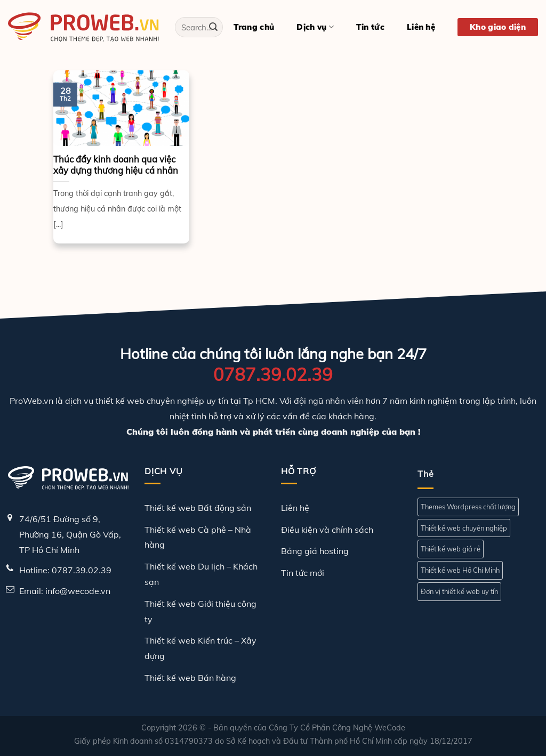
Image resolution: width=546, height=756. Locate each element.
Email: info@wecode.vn (65, 591)
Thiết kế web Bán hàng (190, 678)
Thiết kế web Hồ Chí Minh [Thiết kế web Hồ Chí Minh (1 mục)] (460, 570)
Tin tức (370, 27)
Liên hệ (421, 27)
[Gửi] (213, 27)
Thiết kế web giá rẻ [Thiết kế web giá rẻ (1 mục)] (451, 549)
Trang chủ (254, 27)
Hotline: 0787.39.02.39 (65, 570)
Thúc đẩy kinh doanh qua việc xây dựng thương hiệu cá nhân (116, 165)
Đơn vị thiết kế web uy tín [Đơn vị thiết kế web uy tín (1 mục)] (459, 591)
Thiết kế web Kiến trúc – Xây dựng (200, 648)
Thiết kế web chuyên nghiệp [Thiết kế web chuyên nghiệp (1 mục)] (464, 528)
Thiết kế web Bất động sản (198, 508)
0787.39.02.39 (273, 374)
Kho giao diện (498, 27)
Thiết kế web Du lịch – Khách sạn (201, 574)
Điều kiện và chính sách (327, 530)
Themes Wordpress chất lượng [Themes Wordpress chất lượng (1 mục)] (468, 507)
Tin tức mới (303, 573)
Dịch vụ (315, 27)
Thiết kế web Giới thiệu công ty (200, 611)
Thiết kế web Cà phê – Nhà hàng (198, 537)
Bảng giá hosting (315, 551)
